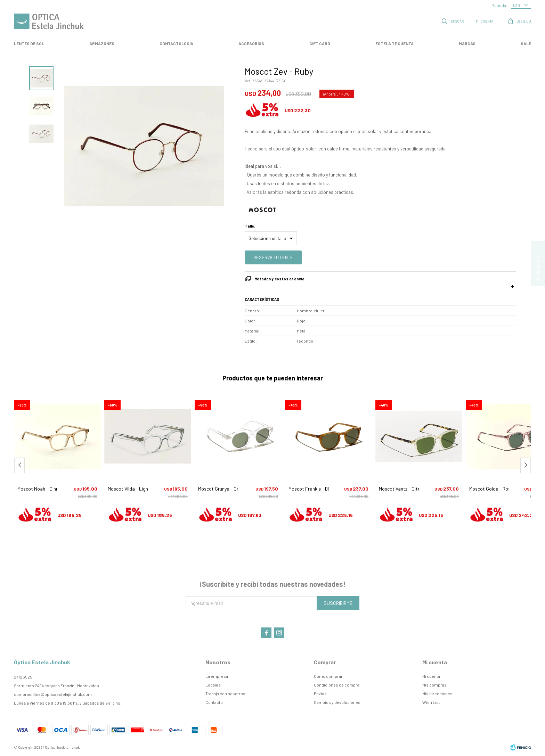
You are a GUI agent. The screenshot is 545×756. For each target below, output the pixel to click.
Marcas (467, 43)
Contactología (176, 43)
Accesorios (251, 43)
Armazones (102, 43)
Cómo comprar (328, 676)
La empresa (217, 676)
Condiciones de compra (337, 685)
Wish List (431, 702)
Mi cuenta (431, 676)
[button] (526, 465)
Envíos (320, 693)
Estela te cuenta (394, 43)
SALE (526, 43)
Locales (213, 685)
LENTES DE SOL (29, 43)
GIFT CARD (320, 43)
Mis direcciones (437, 693)
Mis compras (434, 685)
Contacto (214, 702)
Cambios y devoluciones (337, 702)
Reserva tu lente (273, 257)
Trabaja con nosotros (225, 693)
